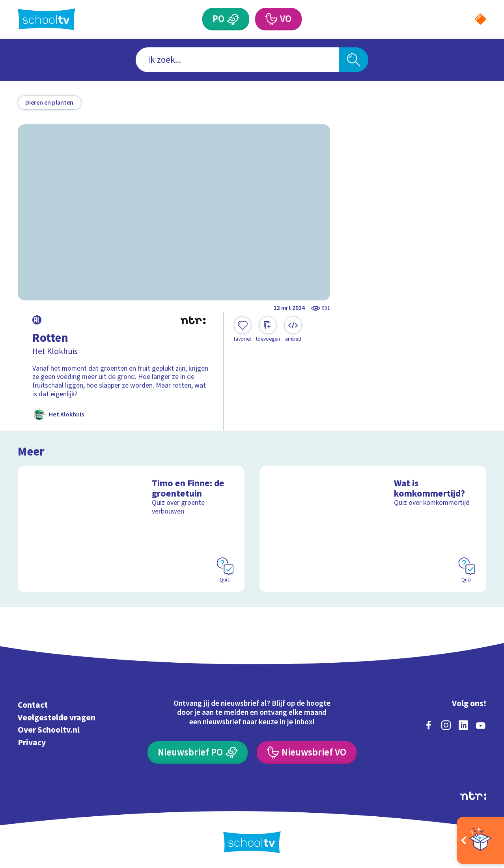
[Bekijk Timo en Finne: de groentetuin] (131, 529)
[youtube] (481, 725)
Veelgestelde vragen (57, 718)
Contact (33, 705)
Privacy (32, 743)
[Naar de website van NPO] (481, 19)
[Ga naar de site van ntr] (473, 796)
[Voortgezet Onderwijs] (271, 19)
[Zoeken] (354, 60)
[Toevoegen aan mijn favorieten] (243, 330)
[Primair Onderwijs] (233, 19)
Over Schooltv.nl (49, 730)
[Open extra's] (480, 840)
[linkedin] (463, 725)
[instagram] (446, 725)
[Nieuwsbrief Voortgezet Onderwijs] (307, 753)
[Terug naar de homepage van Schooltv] (47, 19)
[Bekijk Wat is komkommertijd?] (373, 529)
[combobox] (237, 60)
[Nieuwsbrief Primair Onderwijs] (198, 753)
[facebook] (429, 725)
